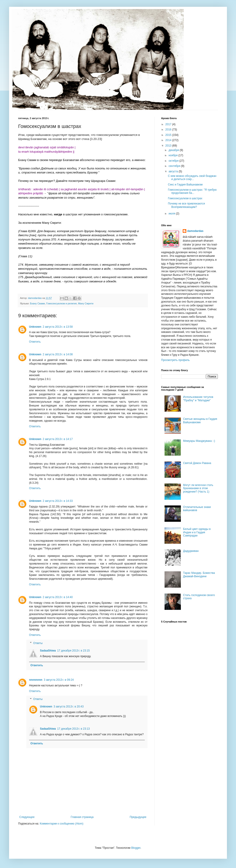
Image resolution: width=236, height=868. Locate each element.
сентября (175, 166)
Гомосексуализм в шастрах (185, 198)
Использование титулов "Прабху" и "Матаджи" (198, 399)
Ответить (35, 342)
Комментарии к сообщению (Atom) (61, 824)
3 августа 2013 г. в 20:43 (69, 707)
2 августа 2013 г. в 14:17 (58, 439)
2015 (169, 135)
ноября (173, 155)
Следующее (27, 817)
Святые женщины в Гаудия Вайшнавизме (200, 421)
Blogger (136, 848)
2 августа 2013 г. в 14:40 (58, 597)
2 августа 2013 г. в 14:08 (58, 354)
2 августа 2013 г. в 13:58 (58, 327)
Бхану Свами (37, 303)
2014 (169, 140)
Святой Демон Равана (197, 463)
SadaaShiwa (48, 651)
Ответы (38, 643)
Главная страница (82, 817)
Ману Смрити (86, 303)
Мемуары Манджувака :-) (199, 441)
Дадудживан (191, 551)
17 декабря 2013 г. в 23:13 (73, 729)
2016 (169, 130)
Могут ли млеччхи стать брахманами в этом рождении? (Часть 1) (198, 488)
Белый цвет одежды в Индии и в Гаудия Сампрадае (197, 532)
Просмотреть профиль (175, 360)
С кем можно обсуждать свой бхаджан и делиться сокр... (192, 178)
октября (174, 161)
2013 (169, 146)
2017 (169, 124)
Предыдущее (138, 817)
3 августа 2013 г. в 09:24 (59, 680)
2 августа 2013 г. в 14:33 (58, 501)
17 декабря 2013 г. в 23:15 (73, 651)
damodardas (195, 231)
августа (174, 171)
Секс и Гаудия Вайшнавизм (185, 185)
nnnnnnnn (36, 680)
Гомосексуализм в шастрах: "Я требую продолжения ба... (192, 191)
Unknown (35, 327)
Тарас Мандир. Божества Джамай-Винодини (199, 575)
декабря (174, 150)
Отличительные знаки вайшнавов (197, 509)
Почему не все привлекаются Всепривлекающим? (186, 205)
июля (172, 214)
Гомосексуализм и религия (61, 303)
